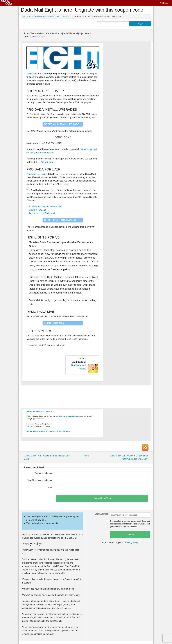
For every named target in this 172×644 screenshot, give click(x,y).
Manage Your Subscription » (37, 431)
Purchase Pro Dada (36, 174)
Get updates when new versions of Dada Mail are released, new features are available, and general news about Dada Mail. (130, 524)
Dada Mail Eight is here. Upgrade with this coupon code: (98, 17)
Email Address (101, 514)
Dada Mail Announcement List (47, 17)
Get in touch (47, 162)
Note (50, 487)
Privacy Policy (132, 543)
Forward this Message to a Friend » (39, 411)
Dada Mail (32, 74)
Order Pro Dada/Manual (60, 220)
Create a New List (37, 210)
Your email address (43, 473)
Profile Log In (165, 3)
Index (86, 456)
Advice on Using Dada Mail (42, 213)
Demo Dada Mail (54, 323)
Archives (67, 17)
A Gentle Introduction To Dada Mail (45, 206)
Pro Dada (27, 17)
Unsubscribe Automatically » (59, 431)
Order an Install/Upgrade (62, 124)
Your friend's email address (40, 480)
